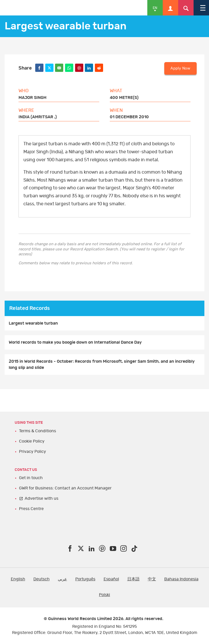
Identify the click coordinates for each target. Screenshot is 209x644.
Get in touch (31, 478)
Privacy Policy (33, 452)
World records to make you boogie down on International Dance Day (75, 342)
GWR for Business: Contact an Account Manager (65, 488)
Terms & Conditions (38, 431)
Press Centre (31, 509)
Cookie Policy (32, 441)
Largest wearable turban (33, 323)
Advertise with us (42, 498)
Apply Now (180, 68)
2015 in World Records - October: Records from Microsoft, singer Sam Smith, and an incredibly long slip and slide (102, 365)
